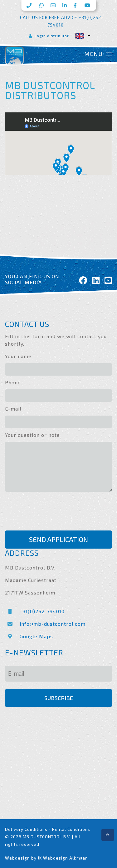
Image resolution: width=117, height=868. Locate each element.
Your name (18, 356)
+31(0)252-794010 (35, 611)
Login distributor (48, 36)
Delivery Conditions (26, 829)
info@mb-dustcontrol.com (45, 624)
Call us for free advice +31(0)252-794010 (62, 21)
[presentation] (52, 512)
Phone (13, 382)
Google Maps (29, 636)
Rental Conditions (71, 829)
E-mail (13, 409)
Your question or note (32, 435)
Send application (58, 539)
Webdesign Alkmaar (65, 858)
